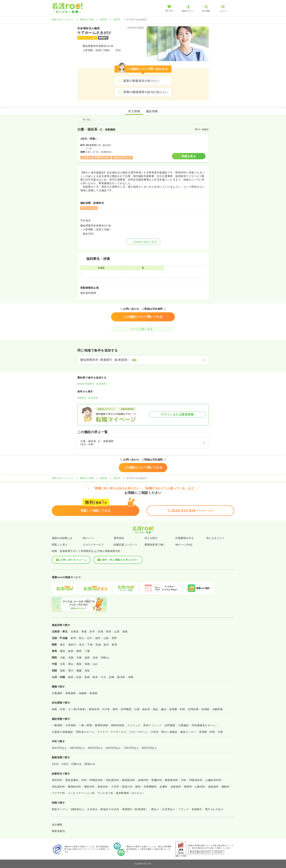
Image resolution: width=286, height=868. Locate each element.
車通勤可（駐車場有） (89, 398)
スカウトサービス (93, 545)
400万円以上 (77, 748)
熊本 (95, 677)
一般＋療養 (85, 725)
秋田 (109, 631)
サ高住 (155, 732)
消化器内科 (112, 780)
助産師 (93, 693)
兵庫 (79, 658)
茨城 (98, 645)
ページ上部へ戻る (143, 329)
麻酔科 (226, 787)
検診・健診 (160, 709)
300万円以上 (59, 748)
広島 (63, 664)
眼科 (138, 787)
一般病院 (57, 725)
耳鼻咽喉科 (150, 787)
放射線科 (213, 787)
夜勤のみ (90, 764)
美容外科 (57, 780)
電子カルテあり (214, 809)
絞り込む (85, 120)
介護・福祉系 (142, 709)
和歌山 (105, 658)
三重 (87, 651)
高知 (87, 671)
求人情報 (134, 111)
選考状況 (119, 538)
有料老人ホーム (85, 732)
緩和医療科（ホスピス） (131, 793)
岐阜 (71, 651)
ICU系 (106, 709)
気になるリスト (216, 538)
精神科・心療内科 (195, 787)
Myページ (88, 538)
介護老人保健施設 (62, 732)
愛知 (63, 651)
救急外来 (94, 709)
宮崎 (112, 677)
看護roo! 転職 (87, 20)
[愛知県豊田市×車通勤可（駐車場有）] (143, 360)
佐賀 (79, 677)
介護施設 (183, 725)
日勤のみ (76, 764)
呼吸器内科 (96, 780)
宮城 (100, 631)
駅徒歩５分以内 (110, 809)
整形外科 (89, 787)
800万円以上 (149, 748)
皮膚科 (164, 787)
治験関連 (218, 709)
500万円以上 (95, 748)
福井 (98, 638)
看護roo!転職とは (62, 538)
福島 (125, 631)
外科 (184, 780)
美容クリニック (152, 725)
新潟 (73, 638)
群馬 (114, 645)
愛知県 (104, 20)
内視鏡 (205, 709)
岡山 (71, 664)
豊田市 (117, 20)
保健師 (83, 693)
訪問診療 (193, 709)
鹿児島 (121, 677)
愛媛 (79, 671)
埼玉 (82, 645)
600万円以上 (113, 748)
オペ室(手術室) (77, 709)
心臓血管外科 (213, 780)
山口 (95, 664)
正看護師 (57, 693)
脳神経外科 (74, 787)
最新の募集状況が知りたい (141, 81)
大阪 (63, 658)
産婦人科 (127, 787)
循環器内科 (128, 780)
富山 (81, 638)
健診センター (188, 732)
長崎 (87, 677)
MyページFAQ (184, 545)
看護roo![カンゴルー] (63, 20)
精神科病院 (118, 725)
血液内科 (143, 780)
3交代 (65, 764)
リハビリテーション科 (81, 793)
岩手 (92, 631)
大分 (103, 677)
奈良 (95, 658)
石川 (90, 638)
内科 (84, 780)
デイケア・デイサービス (112, 732)
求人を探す (151, 538)
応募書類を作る (184, 538)
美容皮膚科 (72, 780)
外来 (63, 709)
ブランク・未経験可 (190, 809)
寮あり (155, 809)
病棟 (54, 709)
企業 (220, 732)
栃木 (106, 645)
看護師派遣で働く (155, 545)
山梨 (106, 638)
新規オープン (60, 809)
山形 (117, 631)
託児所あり (169, 809)
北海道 (75, 631)
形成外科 (103, 787)
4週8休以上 (77, 809)
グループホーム (139, 732)
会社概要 (57, 825)
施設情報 (152, 111)
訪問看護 (126, 709)
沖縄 (131, 677)
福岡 (70, 677)
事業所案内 (58, 831)
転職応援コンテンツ (125, 545)
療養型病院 (101, 725)
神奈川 (72, 645)
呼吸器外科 (196, 780)
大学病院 (71, 725)
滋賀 (87, 658)
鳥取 (79, 664)
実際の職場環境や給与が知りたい (146, 92)
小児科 (115, 787)
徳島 (63, 671)
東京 (63, 645)
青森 (84, 631)
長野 (114, 638)
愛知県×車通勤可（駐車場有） (93, 384)
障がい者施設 (169, 732)
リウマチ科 (58, 793)
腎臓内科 (157, 780)
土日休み (92, 809)
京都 (71, 658)
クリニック (134, 725)
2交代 (55, 764)
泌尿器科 (176, 787)
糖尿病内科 (171, 780)
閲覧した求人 (60, 545)
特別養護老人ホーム (204, 725)
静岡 (79, 651)
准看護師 (71, 693)
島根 (87, 664)
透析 (115, 709)
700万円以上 (131, 748)
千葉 (90, 645)
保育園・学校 (177, 709)
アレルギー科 (105, 793)
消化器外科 (58, 787)
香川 (71, 671)
